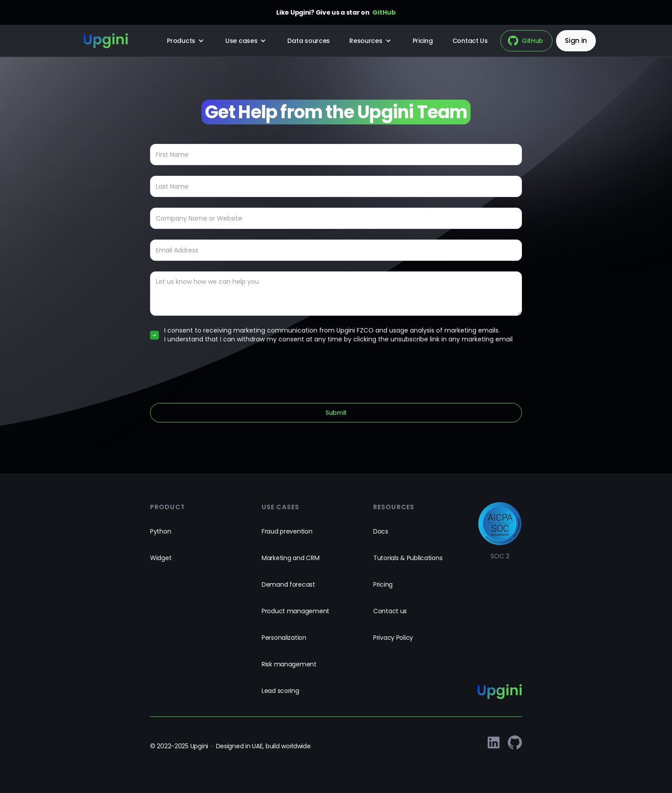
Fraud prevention (287, 531)
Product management (295, 611)
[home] (106, 41)
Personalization (284, 638)
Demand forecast (288, 584)
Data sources (309, 41)
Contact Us (470, 41)
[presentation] (217, 371)
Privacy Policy (393, 638)
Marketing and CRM (290, 558)
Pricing (423, 41)
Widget (161, 558)
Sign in (576, 41)
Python (160, 531)
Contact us (390, 611)
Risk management (289, 664)
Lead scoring (280, 691)
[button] (186, 41)
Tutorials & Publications (408, 558)
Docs (381, 531)
